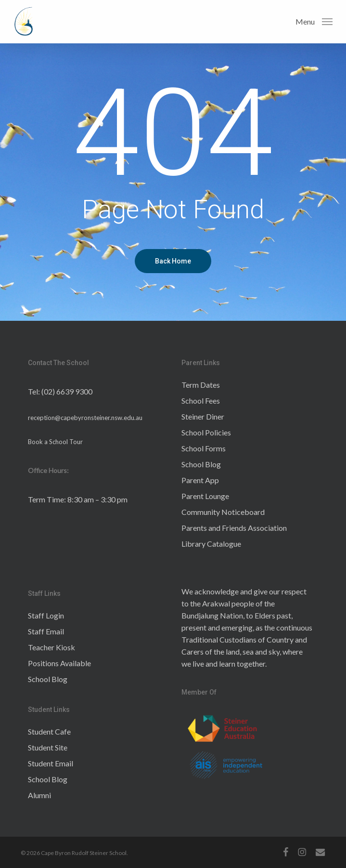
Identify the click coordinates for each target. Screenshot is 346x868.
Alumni (39, 795)
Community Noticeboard (223, 512)
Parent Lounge (205, 496)
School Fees (201, 401)
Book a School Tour (55, 442)
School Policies (206, 432)
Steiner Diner (203, 416)
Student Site (48, 747)
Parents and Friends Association (234, 528)
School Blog (201, 464)
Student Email (51, 763)
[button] (314, 21)
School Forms (204, 448)
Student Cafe (49, 731)
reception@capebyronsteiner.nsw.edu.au (85, 418)
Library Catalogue (211, 544)
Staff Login (46, 615)
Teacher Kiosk (51, 647)
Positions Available (59, 663)
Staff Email (46, 631)
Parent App (200, 480)
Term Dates (201, 385)
